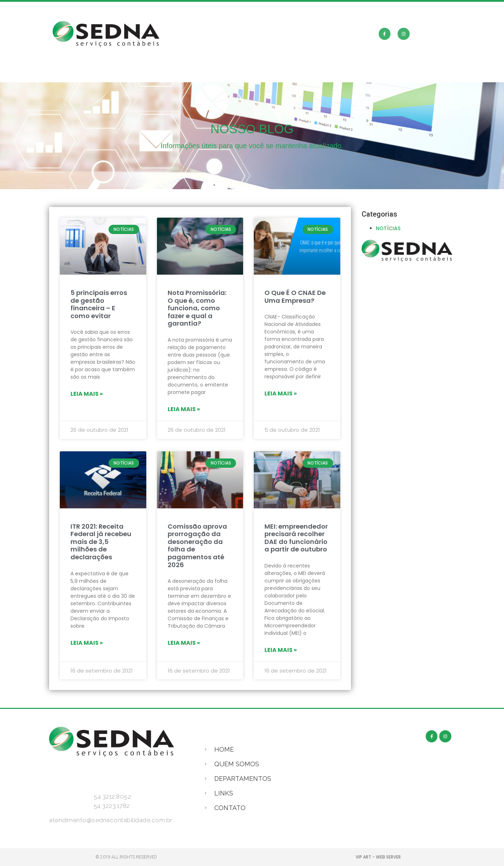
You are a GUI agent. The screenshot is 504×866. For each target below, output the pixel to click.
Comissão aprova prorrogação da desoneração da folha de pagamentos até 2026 (197, 546)
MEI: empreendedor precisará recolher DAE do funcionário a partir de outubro (296, 538)
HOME (133, 74)
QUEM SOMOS (187, 74)
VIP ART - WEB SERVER (378, 857)
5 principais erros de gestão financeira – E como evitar (99, 304)
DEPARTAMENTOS (258, 74)
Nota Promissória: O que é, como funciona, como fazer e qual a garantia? (197, 308)
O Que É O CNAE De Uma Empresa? (295, 297)
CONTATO (365, 74)
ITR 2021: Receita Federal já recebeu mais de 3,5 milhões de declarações (101, 542)
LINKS (317, 74)
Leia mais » (87, 394)
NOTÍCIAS (388, 228)
